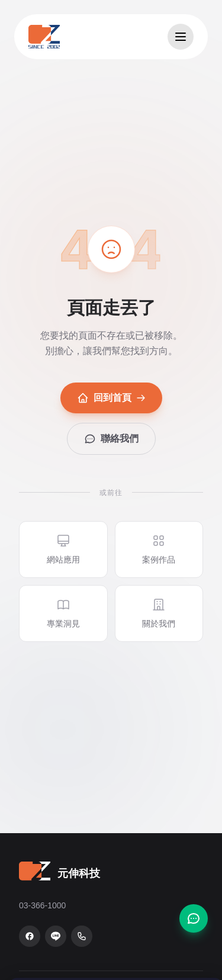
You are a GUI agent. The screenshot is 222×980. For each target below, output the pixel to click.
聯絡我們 (111, 439)
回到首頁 (111, 398)
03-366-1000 (42, 905)
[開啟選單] (181, 37)
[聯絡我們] (194, 918)
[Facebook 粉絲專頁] (30, 936)
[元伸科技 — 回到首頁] (44, 37)
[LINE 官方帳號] (56, 936)
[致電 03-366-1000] (82, 936)
